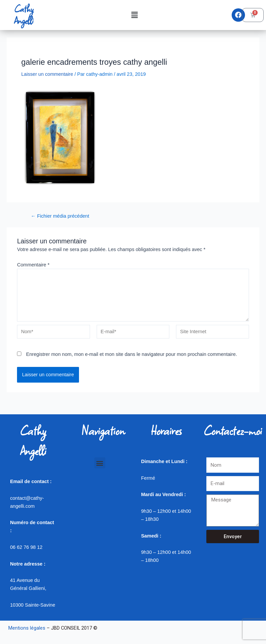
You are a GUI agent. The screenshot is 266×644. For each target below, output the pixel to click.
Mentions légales (27, 628)
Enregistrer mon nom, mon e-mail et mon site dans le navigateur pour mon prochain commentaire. (131, 354)
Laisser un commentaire (47, 74)
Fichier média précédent (60, 216)
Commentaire (33, 265)
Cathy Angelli (24, 15)
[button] (134, 15)
